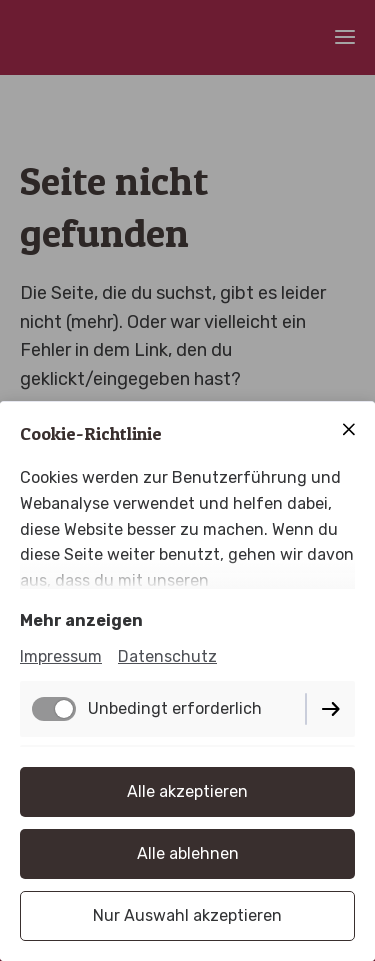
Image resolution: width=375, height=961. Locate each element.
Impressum (61, 656)
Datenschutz (167, 656)
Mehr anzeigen (81, 620)
